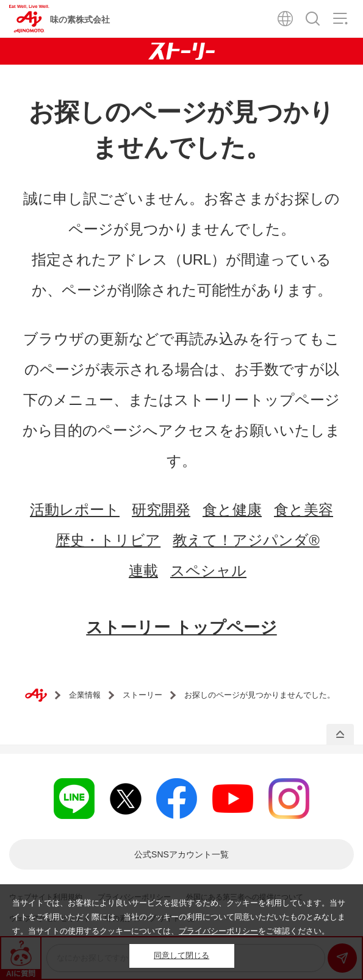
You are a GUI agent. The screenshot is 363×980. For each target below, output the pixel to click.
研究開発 (161, 510)
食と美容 (304, 510)
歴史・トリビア (108, 540)
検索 (313, 19)
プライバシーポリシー (218, 931)
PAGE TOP (340, 735)
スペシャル (208, 570)
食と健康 (232, 510)
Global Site (285, 19)
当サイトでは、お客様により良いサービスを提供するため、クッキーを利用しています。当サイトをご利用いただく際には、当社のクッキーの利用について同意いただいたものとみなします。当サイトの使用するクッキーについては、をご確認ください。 (179, 917)
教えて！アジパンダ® (246, 540)
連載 (143, 570)
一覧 (182, 854)
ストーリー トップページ (182, 628)
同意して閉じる (182, 955)
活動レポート (75, 510)
